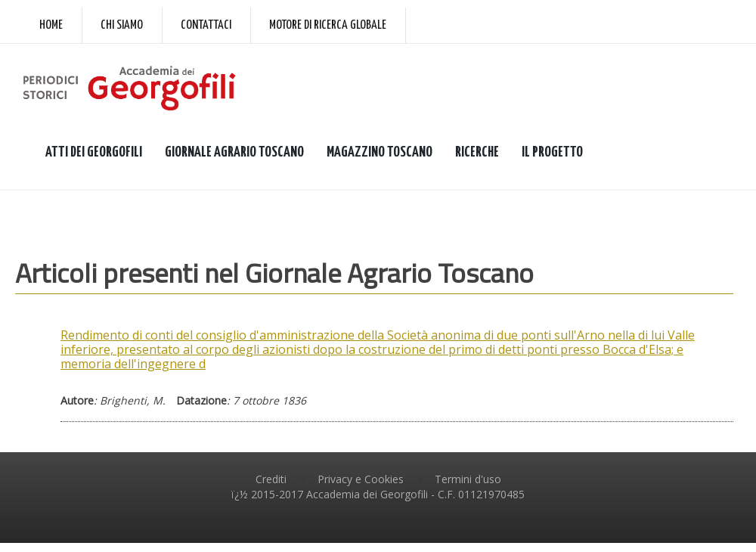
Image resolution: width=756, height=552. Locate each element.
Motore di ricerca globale (328, 25)
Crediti (271, 479)
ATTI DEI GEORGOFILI (94, 152)
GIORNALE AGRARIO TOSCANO (234, 152)
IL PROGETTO (552, 152)
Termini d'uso (468, 479)
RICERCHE (477, 152)
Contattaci (206, 25)
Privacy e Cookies (361, 479)
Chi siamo (122, 25)
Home (51, 25)
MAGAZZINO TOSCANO (380, 152)
